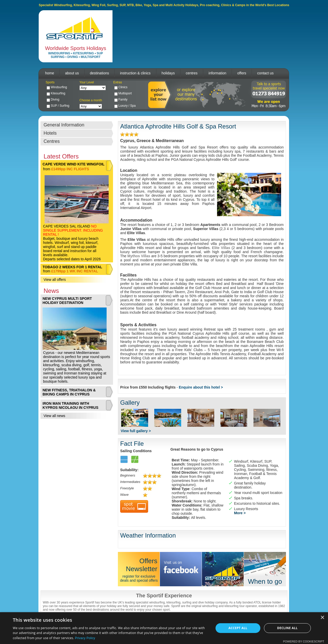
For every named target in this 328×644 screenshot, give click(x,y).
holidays (168, 73)
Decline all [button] (288, 628)
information (217, 73)
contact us (265, 73)
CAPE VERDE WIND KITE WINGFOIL (74, 164)
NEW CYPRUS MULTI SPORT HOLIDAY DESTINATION (67, 301)
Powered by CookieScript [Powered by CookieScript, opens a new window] (304, 641)
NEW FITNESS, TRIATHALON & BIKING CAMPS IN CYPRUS (69, 392)
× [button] (322, 618)
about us (72, 73)
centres (192, 73)
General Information (64, 125)
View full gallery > (136, 431)
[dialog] (164, 628)
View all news (54, 416)
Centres (52, 141)
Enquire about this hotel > (201, 387)
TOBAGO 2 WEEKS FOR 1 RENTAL (72, 267)
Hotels (50, 133)
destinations (100, 73)
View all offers (55, 280)
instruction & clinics (135, 73)
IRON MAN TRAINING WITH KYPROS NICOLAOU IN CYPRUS (70, 405)
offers (242, 73)
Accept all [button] (238, 628)
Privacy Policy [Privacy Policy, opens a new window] (85, 638)
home (50, 73)
